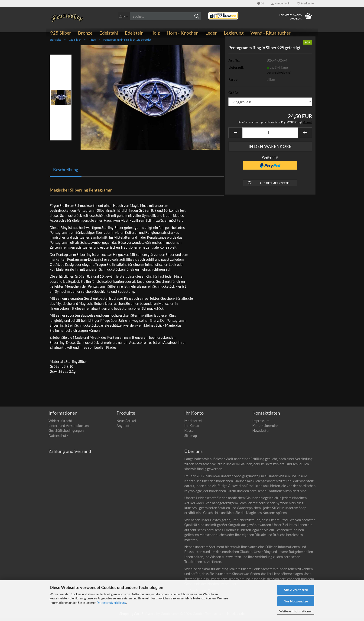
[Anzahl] (270, 135)
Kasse (189, 433)
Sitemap (191, 438)
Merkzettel (306, 3)
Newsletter (261, 433)
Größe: (234, 95)
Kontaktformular (265, 428)
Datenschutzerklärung (111, 603)
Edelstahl (109, 33)
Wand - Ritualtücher (271, 33)
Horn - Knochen (183, 33)
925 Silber (61, 33)
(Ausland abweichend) (279, 75)
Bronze (85, 33)
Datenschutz (58, 438)
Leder (211, 33)
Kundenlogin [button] (281, 3)
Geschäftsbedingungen (66, 433)
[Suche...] (124, 16)
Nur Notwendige (296, 601)
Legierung (234, 33)
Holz (155, 33)
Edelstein (134, 33)
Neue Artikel (126, 423)
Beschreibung (66, 172)
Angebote (124, 428)
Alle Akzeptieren (296, 590)
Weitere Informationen (296, 611)
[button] (261, 3)
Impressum (261, 423)
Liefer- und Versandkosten (69, 428)
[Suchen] (197, 16)
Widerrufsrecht (60, 423)
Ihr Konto (192, 428)
